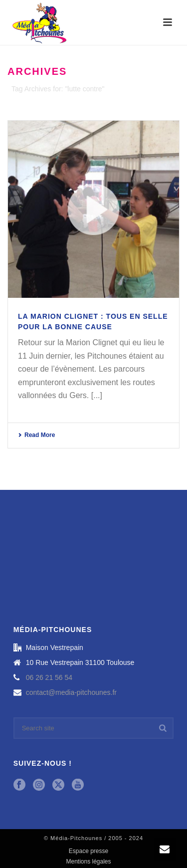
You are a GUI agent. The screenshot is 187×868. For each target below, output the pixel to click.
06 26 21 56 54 (49, 677)
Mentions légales (88, 862)
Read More (36, 435)
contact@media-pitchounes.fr (71, 692)
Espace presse (89, 851)
